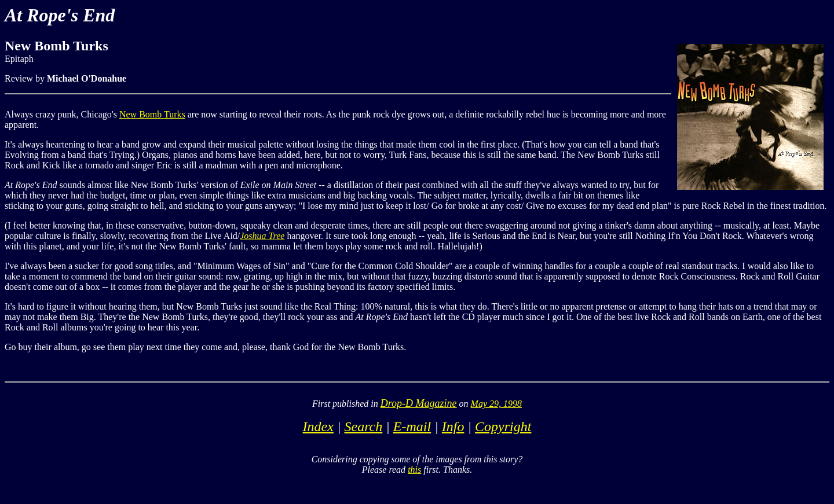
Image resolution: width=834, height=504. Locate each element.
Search (363, 426)
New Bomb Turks (152, 114)
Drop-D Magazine (419, 403)
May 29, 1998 (496, 404)
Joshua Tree (262, 236)
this (414, 470)
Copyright (503, 426)
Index (318, 426)
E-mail (412, 426)
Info (453, 426)
